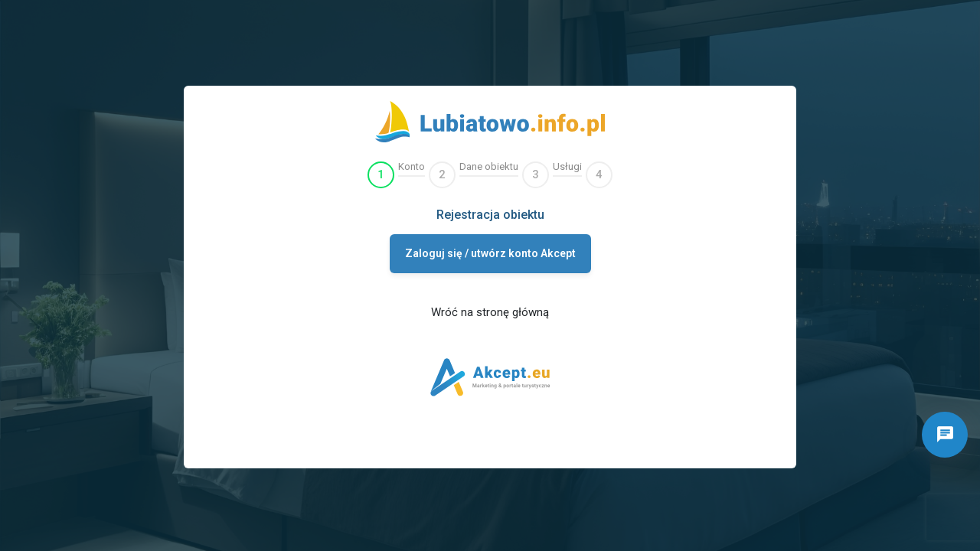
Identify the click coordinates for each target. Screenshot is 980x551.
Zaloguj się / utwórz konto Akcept (490, 253)
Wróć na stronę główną (490, 312)
